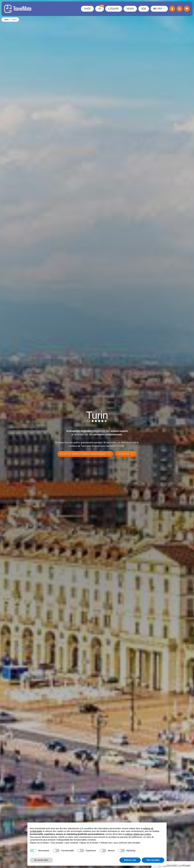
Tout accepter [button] (153, 860)
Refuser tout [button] (130, 860)
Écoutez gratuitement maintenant (85, 454)
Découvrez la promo (174, 865)
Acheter (126, 454)
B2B (144, 9)
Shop (87, 9)
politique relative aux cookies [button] (138, 834)
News (130, 9)
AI (101, 8)
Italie (7, 19)
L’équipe (114, 9)
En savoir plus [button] (41, 860)
